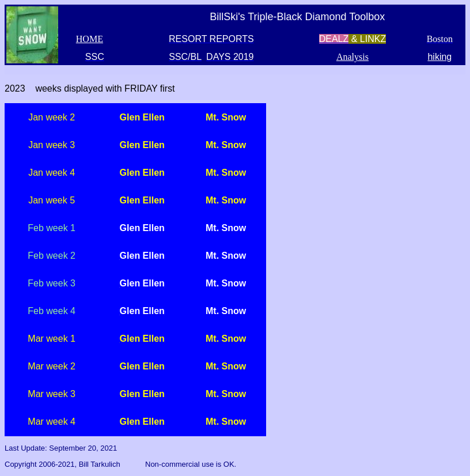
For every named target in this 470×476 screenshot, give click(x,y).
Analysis (352, 57)
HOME (90, 39)
